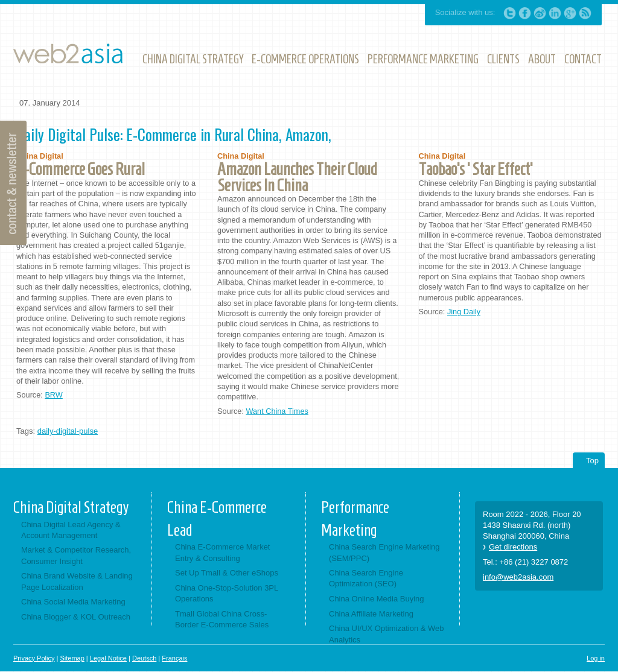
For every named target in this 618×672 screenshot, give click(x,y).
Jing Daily (464, 312)
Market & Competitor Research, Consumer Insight (76, 555)
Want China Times (277, 411)
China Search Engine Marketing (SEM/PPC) (384, 552)
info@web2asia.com (518, 577)
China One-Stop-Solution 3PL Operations (227, 593)
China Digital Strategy (71, 507)
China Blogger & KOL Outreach (76, 617)
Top (592, 461)
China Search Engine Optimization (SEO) (366, 578)
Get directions (513, 547)
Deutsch (144, 658)
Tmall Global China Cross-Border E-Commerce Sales (222, 619)
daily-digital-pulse (68, 431)
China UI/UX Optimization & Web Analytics (387, 634)
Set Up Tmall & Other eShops (227, 573)
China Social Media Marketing (73, 602)
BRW (53, 395)
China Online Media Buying (377, 599)
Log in (596, 658)
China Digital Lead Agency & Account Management (71, 530)
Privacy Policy (34, 658)
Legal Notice (108, 658)
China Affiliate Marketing (371, 614)
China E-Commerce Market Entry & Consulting (223, 552)
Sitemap (72, 658)
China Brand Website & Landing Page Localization (77, 581)
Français (174, 658)
